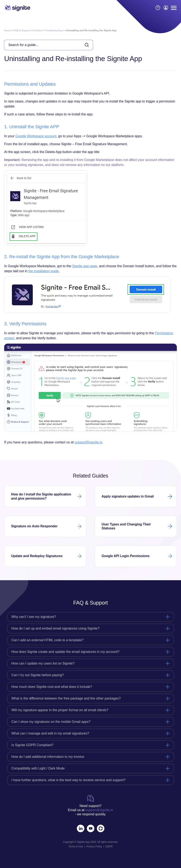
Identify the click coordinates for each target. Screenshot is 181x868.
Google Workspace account (36, 136)
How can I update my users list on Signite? (43, 663)
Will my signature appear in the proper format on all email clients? (60, 710)
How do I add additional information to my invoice (48, 757)
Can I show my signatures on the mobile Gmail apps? (51, 722)
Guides (38, 30)
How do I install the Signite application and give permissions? (41, 496)
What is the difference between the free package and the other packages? (66, 698)
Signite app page (85, 266)
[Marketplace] (101, 828)
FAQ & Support (22, 30)
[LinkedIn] (81, 828)
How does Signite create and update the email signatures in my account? (66, 652)
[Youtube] (91, 828)
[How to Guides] (158, 8)
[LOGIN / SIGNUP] (166, 8)
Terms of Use (76, 847)
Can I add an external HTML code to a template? (47, 640)
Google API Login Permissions (126, 556)
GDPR (109, 847)
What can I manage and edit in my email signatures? (50, 733)
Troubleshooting (54, 30)
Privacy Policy (94, 847)
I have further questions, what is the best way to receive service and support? (69, 780)
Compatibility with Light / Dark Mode (38, 768)
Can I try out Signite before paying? (38, 675)
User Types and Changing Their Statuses (126, 526)
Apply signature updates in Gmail (128, 496)
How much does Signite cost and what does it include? (52, 687)
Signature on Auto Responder (34, 526)
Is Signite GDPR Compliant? (33, 745)
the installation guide (44, 271)
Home (8, 30)
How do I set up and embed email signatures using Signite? (56, 628)
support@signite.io (88, 442)
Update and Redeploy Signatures (37, 556)
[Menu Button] (174, 8)
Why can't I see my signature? (34, 617)
